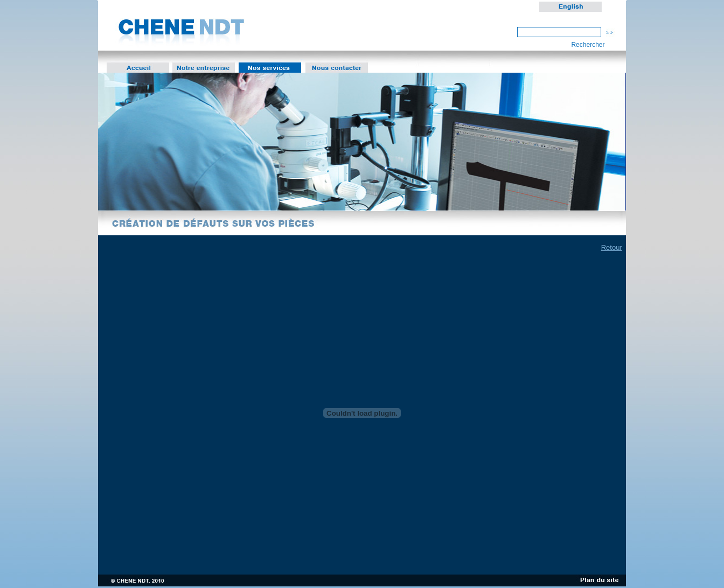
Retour (612, 247)
